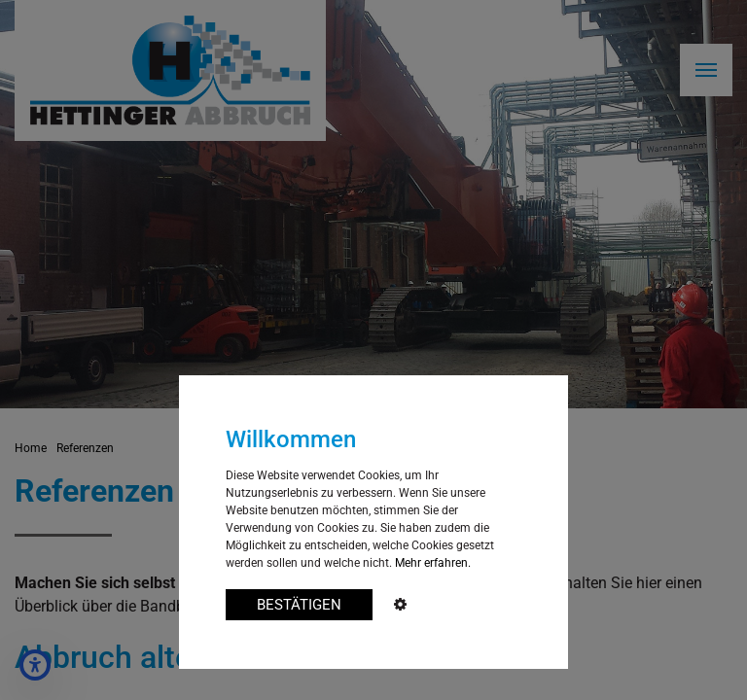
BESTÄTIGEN (299, 605)
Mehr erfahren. (433, 563)
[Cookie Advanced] (400, 605)
